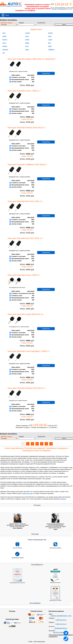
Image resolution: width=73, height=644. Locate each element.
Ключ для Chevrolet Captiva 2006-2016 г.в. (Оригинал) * (32, 59)
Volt (3, 53)
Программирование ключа (20, 80)
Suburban (5, 50)
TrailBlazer (51, 50)
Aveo (4, 33)
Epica (50, 36)
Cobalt (4, 36)
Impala (27, 40)
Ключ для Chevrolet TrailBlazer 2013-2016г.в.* (27, 165)
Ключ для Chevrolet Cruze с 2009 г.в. (24, 275)
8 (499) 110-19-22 (61, 620)
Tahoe (27, 50)
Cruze (27, 36)
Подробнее (46, 73)
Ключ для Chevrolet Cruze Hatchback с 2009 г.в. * (29, 351)
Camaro (28, 33)
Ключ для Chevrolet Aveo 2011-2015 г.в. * (26, 201)
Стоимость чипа (17, 296)
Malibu (27, 43)
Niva (49, 43)
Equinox (5, 40)
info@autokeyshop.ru (61, 628)
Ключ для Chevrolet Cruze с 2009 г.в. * (24, 91)
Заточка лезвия (16, 82)
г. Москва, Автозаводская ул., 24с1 (61, 9)
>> (51, 444)
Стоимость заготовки (18, 77)
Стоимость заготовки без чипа (21, 293)
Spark (50, 46)
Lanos (4, 43)
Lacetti (50, 40)
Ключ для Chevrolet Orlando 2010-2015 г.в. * (27, 128)
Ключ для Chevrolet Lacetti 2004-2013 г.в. (26, 314)
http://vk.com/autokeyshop (61, 632)
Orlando (5, 46)
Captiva (50, 33)
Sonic (27, 46)
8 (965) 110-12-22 (61, 624)
